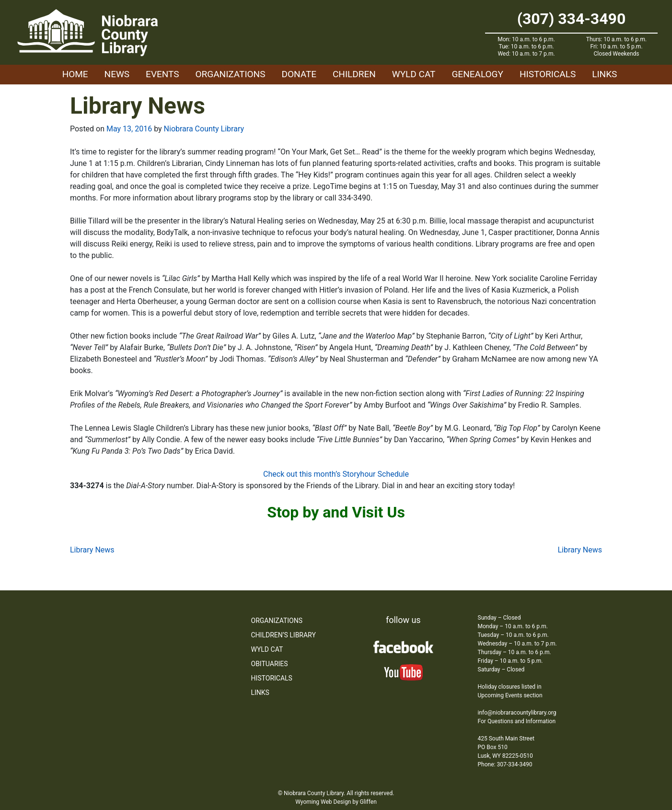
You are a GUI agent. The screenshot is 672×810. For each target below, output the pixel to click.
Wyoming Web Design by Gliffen (336, 802)
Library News (92, 550)
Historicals (548, 74)
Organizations (231, 74)
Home (75, 74)
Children (354, 74)
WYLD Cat (414, 74)
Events (162, 74)
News (117, 74)
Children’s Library (284, 635)
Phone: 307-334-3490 (505, 764)
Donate (299, 74)
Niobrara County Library (204, 129)
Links (604, 74)
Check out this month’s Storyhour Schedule (336, 474)
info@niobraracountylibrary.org (517, 713)
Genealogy (477, 74)
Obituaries (270, 664)
